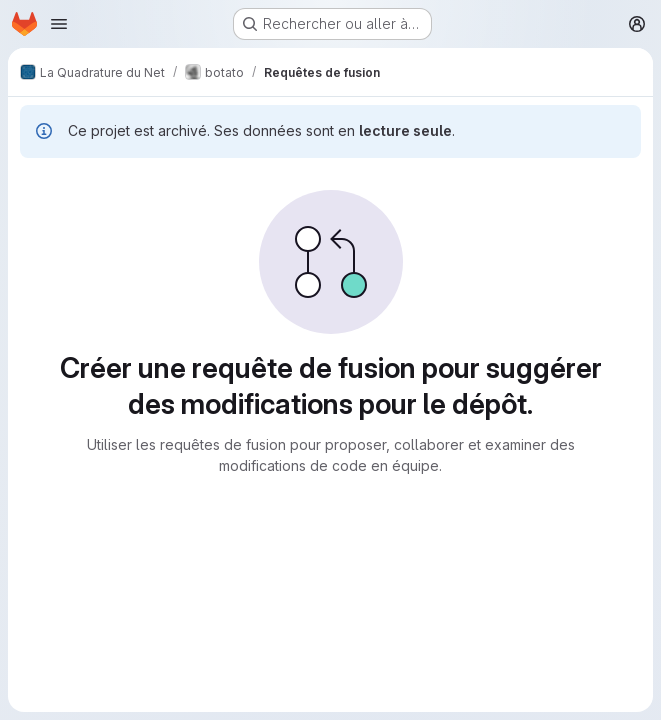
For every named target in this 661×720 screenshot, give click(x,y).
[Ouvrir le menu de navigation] (59, 24)
